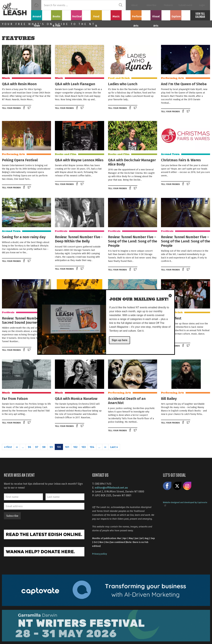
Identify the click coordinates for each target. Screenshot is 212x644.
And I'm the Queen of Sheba (184, 84)
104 (92, 447)
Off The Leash (17, 10)
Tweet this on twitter (29, 108)
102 (75, 447)
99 (51, 447)
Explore (180, 15)
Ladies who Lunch (123, 84)
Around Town (41, 15)
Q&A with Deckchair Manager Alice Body (132, 162)
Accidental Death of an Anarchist (127, 400)
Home (36, 5)
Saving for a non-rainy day (24, 237)
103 (84, 447)
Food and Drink (119, 78)
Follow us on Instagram (187, 486)
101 (67, 447)
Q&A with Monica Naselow (76, 398)
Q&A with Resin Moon (19, 84)
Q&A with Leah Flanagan (75, 84)
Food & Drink (101, 15)
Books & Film (61, 15)
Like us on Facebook (167, 486)
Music (120, 15)
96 (29, 447)
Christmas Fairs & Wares (181, 160)
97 (37, 447)
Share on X (177, 486)
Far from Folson (15, 398)
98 (44, 447)
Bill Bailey (169, 398)
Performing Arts (140, 15)
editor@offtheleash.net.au (111, 487)
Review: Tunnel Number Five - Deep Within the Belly (79, 239)
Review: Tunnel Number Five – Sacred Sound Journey (26, 320)
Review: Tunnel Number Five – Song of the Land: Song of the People (133, 241)
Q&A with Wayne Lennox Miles (79, 160)
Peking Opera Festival (20, 160)
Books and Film (66, 154)
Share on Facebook (24, 108)
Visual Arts (160, 15)
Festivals (81, 15)
